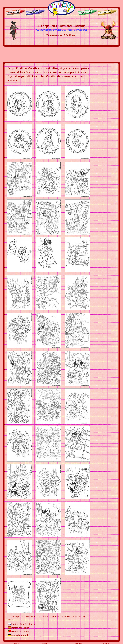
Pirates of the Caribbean (23, 624)
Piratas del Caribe (20, 628)
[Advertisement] (61, 54)
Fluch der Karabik (20, 635)
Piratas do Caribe (20, 632)
